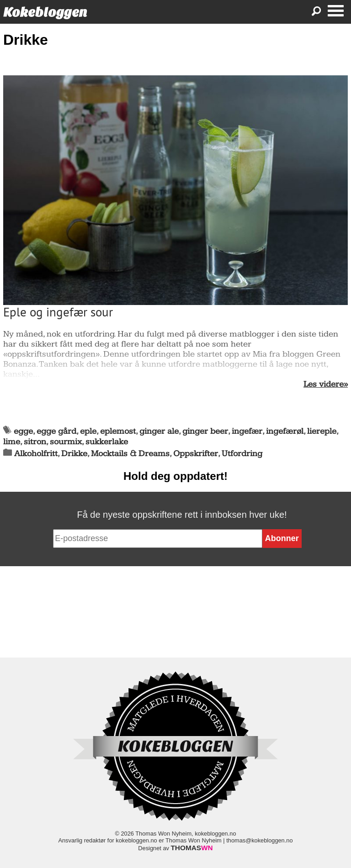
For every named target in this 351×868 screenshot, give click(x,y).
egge (23, 431)
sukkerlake (107, 442)
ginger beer (205, 431)
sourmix (66, 442)
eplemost (118, 431)
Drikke (74, 454)
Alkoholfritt (36, 454)
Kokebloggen (45, 12)
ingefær (247, 431)
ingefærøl (285, 431)
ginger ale (159, 431)
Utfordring (242, 454)
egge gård (56, 431)
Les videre (324, 384)
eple (88, 431)
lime (12, 442)
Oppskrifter (196, 454)
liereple (322, 431)
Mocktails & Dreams (130, 454)
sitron (35, 442)
